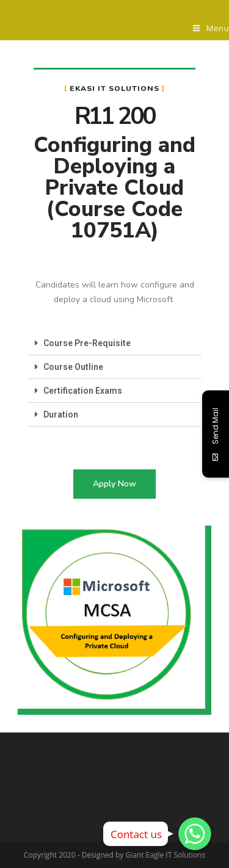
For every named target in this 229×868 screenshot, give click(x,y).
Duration (61, 414)
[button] (114, 484)
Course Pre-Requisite (87, 343)
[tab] (114, 343)
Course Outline (73, 367)
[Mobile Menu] (211, 28)
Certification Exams (83, 391)
